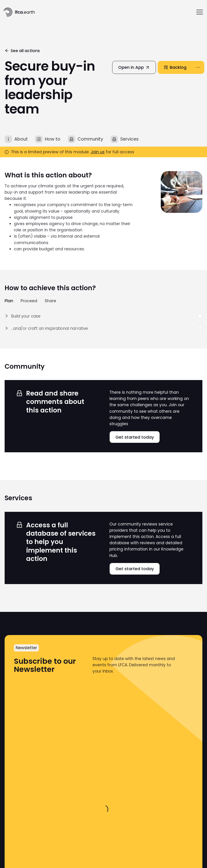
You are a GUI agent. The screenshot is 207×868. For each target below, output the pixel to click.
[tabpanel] (103, 322)
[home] (19, 12)
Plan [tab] (9, 301)
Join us (98, 152)
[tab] (16, 139)
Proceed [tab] (29, 301)
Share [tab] (50, 301)
